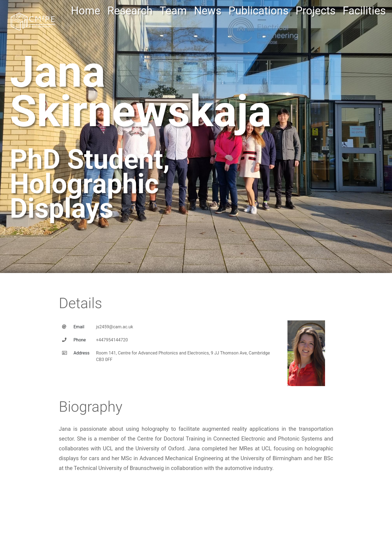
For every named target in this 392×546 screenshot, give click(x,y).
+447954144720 (112, 336)
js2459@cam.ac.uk (115, 322)
